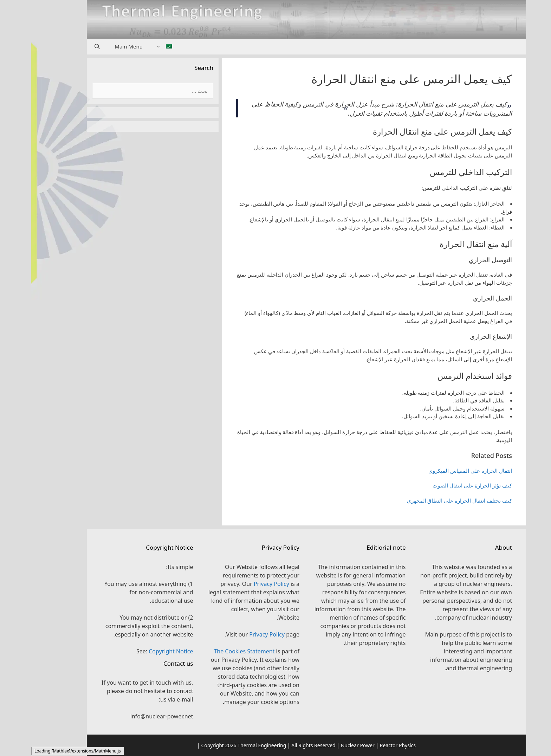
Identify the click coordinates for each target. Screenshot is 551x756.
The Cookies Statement (213, 651)
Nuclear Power (327, 745)
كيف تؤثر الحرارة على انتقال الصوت (441, 485)
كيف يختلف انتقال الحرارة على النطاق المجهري (429, 500)
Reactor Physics (367, 745)
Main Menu (98, 46)
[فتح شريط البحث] (66, 47)
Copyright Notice (140, 651)
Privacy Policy (241, 584)
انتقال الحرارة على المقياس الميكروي (439, 471)
